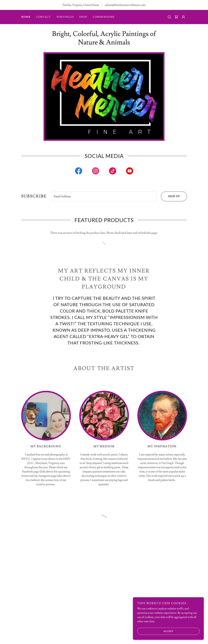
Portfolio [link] (65, 17)
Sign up (170, 196)
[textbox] (104, 196)
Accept (155, 631)
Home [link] (26, 17)
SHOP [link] (83, 17)
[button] (176, 17)
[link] (79, 172)
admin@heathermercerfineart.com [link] (125, 5)
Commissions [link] (104, 17)
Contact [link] (44, 17)
